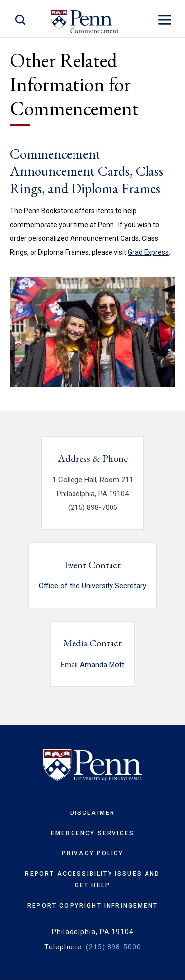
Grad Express (148, 252)
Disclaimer (93, 813)
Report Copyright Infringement (92, 906)
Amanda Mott (102, 665)
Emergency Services (92, 833)
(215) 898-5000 (113, 947)
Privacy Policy (92, 853)
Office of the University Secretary (92, 586)
